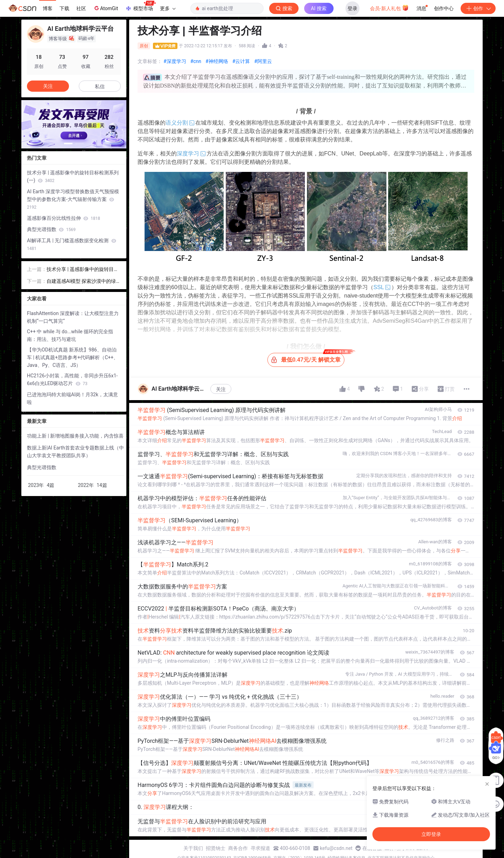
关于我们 (193, 848)
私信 (100, 86)
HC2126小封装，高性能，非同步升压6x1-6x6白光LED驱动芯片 (72, 379)
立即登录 (301, 66)
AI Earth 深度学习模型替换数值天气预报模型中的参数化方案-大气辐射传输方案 (73, 199)
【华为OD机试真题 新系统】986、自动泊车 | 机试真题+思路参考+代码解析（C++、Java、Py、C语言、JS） (73, 357)
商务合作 (238, 848)
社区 (81, 8)
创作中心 (444, 8)
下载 (64, 8)
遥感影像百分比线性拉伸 (64, 218)
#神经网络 (217, 61)
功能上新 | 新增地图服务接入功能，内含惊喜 (75, 436)
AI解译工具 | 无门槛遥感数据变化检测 (72, 244)
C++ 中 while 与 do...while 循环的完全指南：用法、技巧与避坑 (70, 335)
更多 (168, 8)
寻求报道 (260, 848)
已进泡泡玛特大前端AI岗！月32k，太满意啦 (72, 398)
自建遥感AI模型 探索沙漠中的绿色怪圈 (81, 282)
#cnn (196, 61)
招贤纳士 (216, 848)
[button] (68, 144)
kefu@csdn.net (336, 848)
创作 (478, 8)
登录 (352, 8)
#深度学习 (175, 61)
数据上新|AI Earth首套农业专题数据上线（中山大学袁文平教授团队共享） (75, 452)
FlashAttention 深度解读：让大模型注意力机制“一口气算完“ (73, 317)
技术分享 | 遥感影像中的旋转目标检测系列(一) (73, 176)
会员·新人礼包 (389, 8)
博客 (48, 8)
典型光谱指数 (51, 229)
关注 (221, 389)
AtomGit (106, 8)
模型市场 (140, 6)
